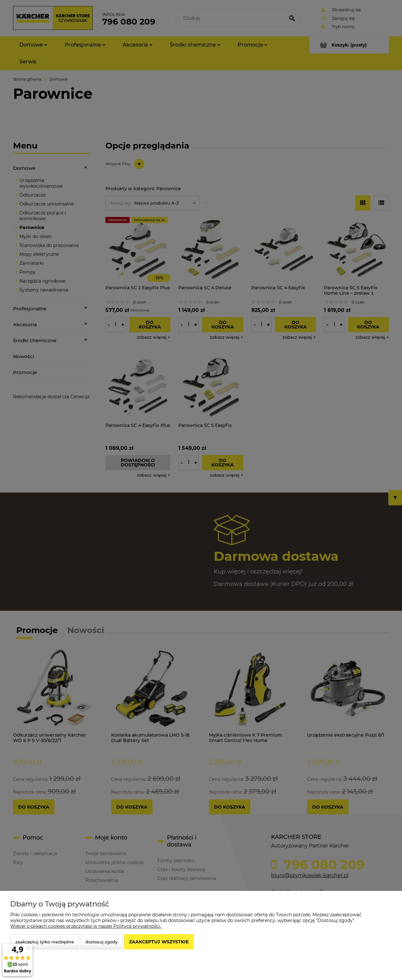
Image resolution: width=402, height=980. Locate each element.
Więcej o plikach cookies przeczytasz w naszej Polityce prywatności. (86, 926)
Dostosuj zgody (101, 942)
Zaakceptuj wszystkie (159, 942)
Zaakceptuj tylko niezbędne (45, 942)
